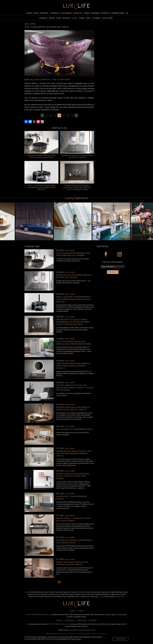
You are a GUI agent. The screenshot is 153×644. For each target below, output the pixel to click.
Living (36, 13)
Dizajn (59, 18)
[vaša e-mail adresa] (113, 267)
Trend (87, 13)
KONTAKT (94, 620)
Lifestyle (78, 13)
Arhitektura (43, 18)
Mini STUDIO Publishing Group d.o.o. (39, 615)
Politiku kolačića (76, 639)
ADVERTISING (70, 620)
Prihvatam (121, 639)
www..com (87, 630)
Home (29, 13)
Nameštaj (66, 18)
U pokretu (54, 13)
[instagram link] (119, 254)
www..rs (74, 630)
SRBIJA (81, 611)
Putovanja (66, 13)
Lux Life (28, 592)
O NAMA (59, 620)
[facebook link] (106, 254)
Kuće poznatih (107, 18)
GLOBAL (72, 611)
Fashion (44, 13)
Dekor (88, 18)
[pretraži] (127, 13)
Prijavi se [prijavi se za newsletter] (113, 272)
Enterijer (52, 18)
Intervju (106, 13)
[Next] (93, 53)
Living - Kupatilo (70, 250)
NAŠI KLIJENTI (82, 620)
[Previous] (26, 53)
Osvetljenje (96, 18)
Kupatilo (75, 18)
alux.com (29, 74)
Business (95, 13)
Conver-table (118, 13)
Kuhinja (82, 18)
